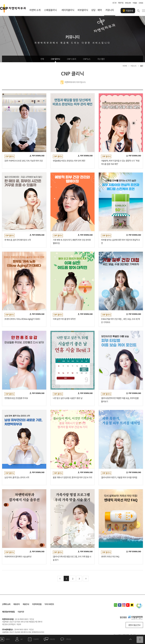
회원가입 (121, 3)
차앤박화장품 (37, 604)
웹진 (142, 66)
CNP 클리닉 (55, 59)
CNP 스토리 (72, 59)
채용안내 (26, 604)
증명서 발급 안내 (134, 625)
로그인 (114, 3)
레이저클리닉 (68, 10)
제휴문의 (16, 604)
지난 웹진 (101, 59)
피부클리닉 (83, 10)
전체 (42, 59)
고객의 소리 (6, 604)
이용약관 (21, 612)
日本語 (141, 3)
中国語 (135, 3)
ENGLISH (128, 3)
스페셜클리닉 (50, 10)
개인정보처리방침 (8, 612)
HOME (125, 66)
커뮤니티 (110, 10)
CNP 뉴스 (87, 59)
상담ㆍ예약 (96, 10)
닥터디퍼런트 (49, 604)
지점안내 (128, 11)
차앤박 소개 (35, 10)
